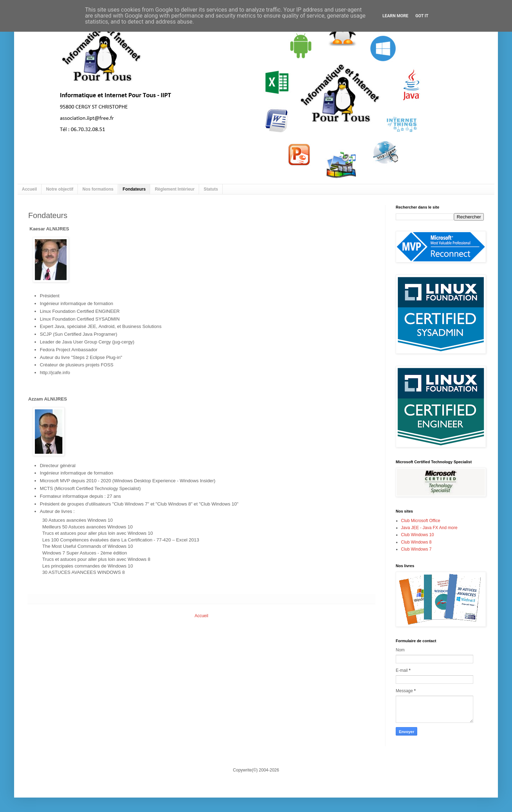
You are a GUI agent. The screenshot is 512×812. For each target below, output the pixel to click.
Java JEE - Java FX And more (429, 528)
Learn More (395, 16)
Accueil (29, 189)
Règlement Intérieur (175, 189)
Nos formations (98, 189)
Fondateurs (134, 189)
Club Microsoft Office (421, 521)
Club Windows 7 (416, 549)
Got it (422, 16)
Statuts (211, 189)
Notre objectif (60, 189)
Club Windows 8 (416, 542)
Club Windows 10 (417, 535)
